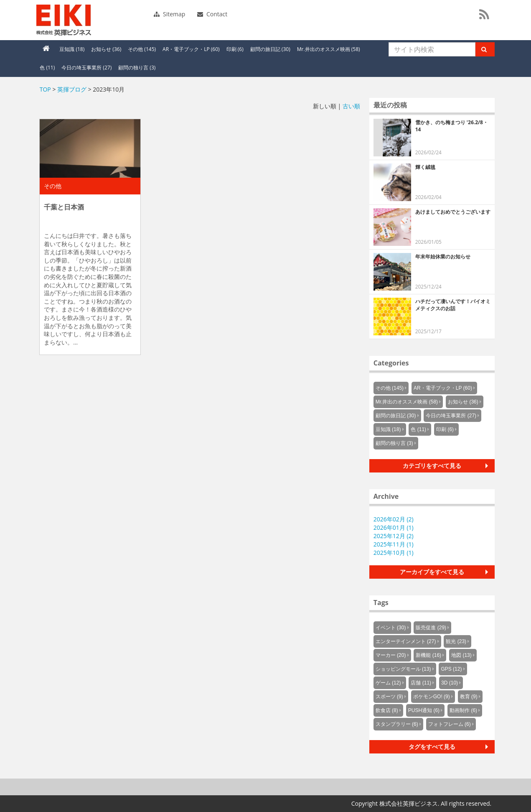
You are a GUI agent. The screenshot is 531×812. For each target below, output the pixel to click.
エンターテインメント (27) (406, 641)
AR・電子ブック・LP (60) (191, 49)
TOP (45, 89)
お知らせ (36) (106, 49)
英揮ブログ (72, 89)
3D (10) (450, 683)
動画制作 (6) (463, 710)
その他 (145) (142, 49)
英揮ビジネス (94, 20)
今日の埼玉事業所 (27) (86, 68)
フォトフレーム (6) (450, 724)
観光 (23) (456, 641)
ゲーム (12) (388, 683)
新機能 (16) (428, 655)
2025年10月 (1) (394, 553)
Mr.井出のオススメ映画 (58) (329, 49)
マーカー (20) (391, 655)
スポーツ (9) (389, 697)
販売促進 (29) (431, 628)
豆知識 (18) (72, 49)
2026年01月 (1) (394, 527)
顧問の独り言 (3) (137, 68)
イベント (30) (391, 628)
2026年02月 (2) (394, 519)
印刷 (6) (235, 49)
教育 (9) (469, 697)
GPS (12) (451, 669)
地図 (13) (461, 655)
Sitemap (169, 14)
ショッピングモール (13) (403, 669)
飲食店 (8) (387, 710)
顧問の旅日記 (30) (270, 49)
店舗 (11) (421, 683)
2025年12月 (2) (394, 536)
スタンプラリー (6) (397, 724)
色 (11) (47, 68)
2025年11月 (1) (394, 544)
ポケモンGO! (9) (432, 697)
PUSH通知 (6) (424, 710)
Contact (212, 14)
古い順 (351, 106)
